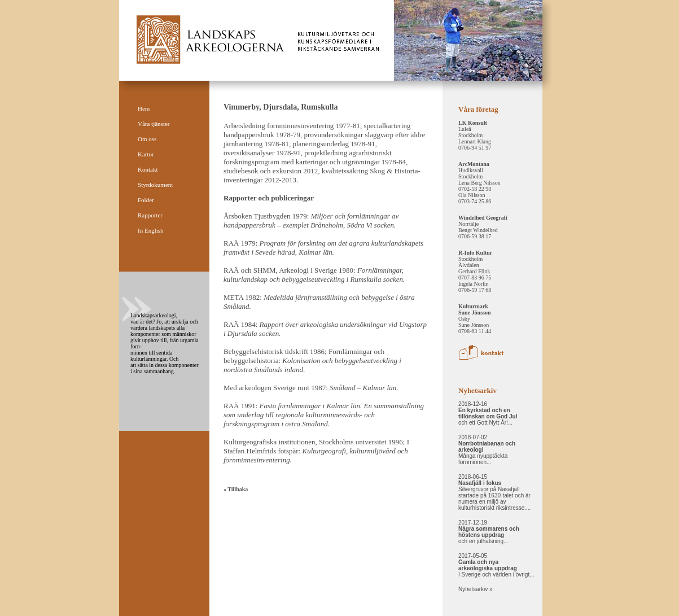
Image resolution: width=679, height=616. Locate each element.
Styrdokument (155, 185)
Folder (146, 200)
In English (151, 230)
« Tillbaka (236, 489)
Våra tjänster (154, 124)
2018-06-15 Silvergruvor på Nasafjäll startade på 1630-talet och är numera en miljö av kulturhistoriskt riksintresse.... (494, 492)
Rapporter (150, 215)
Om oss (147, 139)
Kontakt (148, 169)
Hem (144, 108)
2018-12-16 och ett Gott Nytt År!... (488, 413)
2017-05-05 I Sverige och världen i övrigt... (496, 565)
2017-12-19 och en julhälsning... (489, 532)
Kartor (146, 154)
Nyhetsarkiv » (476, 589)
